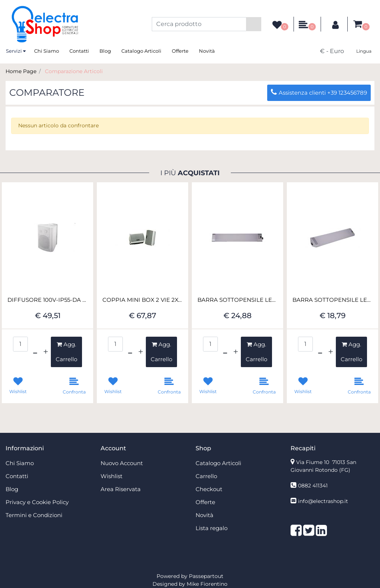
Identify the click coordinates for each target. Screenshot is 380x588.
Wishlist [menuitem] (112, 476)
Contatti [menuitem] (79, 51)
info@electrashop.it (323, 501)
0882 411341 (313, 486)
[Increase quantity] (46, 352)
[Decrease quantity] (35, 352)
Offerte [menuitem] (180, 51)
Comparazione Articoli (74, 71)
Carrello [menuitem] (206, 476)
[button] (254, 24)
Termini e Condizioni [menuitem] (34, 515)
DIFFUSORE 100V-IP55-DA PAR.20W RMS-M (47, 300)
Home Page (21, 71)
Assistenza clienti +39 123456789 (319, 93)
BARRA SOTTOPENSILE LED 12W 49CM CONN (332, 300)
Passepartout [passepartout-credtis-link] (206, 576)
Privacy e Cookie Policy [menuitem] (37, 502)
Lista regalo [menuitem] (212, 528)
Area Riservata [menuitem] (121, 489)
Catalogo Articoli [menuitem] (141, 51)
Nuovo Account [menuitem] (122, 463)
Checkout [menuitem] (209, 489)
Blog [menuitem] (105, 51)
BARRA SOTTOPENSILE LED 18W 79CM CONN (237, 300)
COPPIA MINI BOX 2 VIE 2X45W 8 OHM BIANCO (142, 300)
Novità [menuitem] (207, 51)
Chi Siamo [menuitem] (47, 51)
